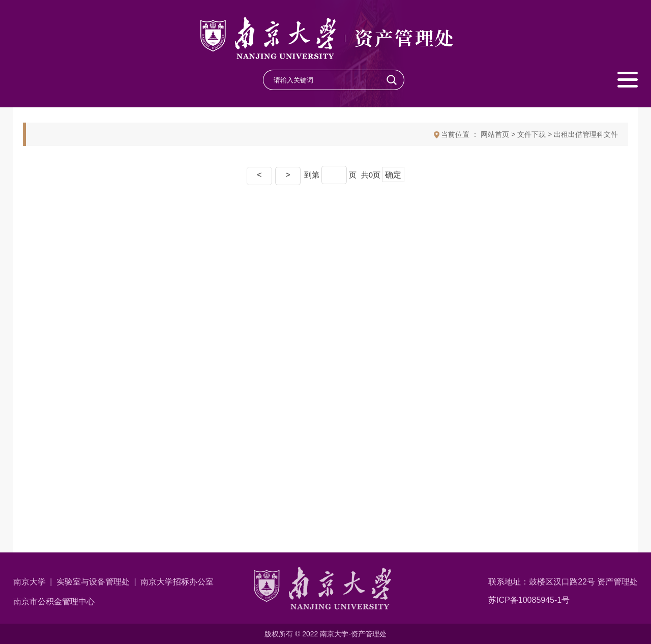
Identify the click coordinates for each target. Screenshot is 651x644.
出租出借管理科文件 (586, 134)
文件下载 (531, 134)
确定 (393, 175)
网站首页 (495, 134)
